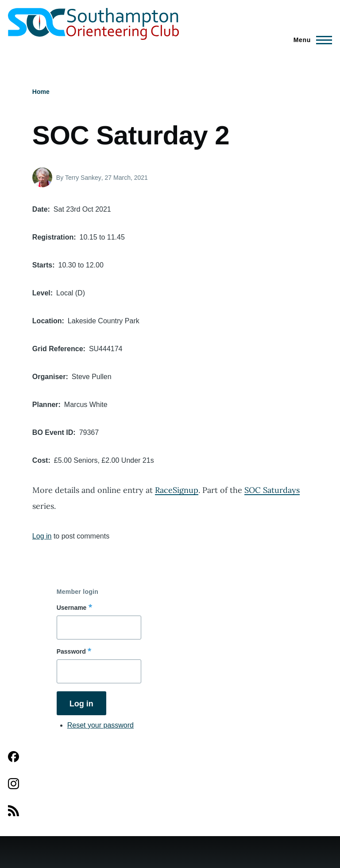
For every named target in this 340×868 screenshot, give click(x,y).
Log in (42, 536)
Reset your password (100, 725)
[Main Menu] (310, 40)
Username (72, 608)
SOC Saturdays (272, 490)
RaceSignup (177, 490)
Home (41, 92)
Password (71, 651)
